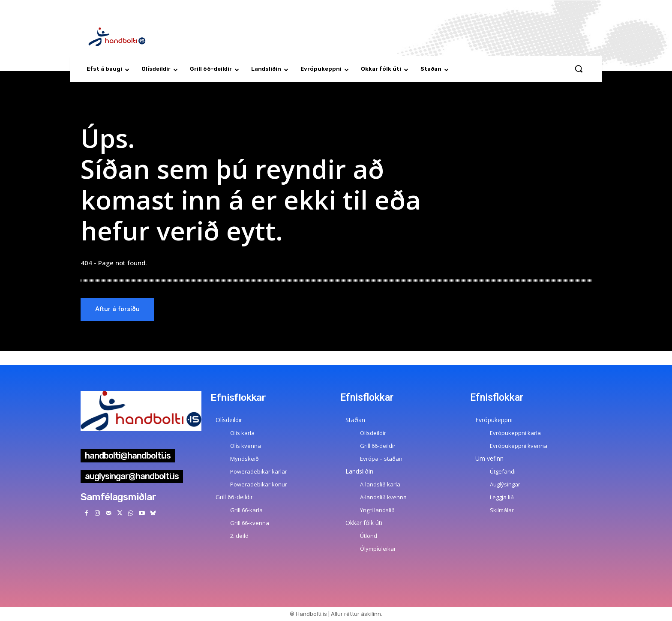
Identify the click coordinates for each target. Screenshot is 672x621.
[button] (579, 69)
